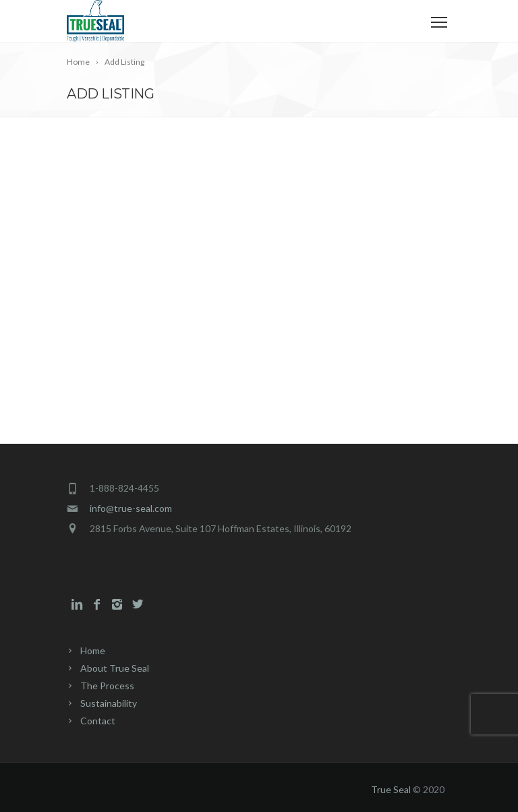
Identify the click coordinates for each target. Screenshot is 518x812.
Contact (98, 721)
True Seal (391, 789)
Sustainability (109, 703)
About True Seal (115, 668)
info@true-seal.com (131, 508)
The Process (107, 686)
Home (93, 650)
